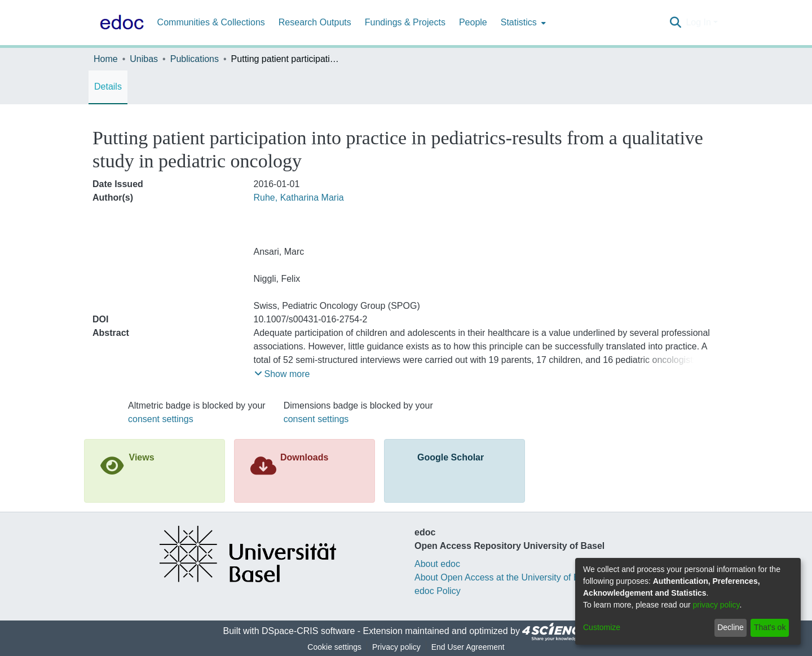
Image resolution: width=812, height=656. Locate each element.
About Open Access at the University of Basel (505, 577)
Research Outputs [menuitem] (315, 22)
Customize (602, 627)
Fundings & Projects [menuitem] (405, 22)
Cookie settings (334, 647)
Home (106, 59)
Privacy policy (396, 647)
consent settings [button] (161, 419)
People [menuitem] (473, 22)
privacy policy (716, 605)
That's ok (770, 627)
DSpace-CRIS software (308, 631)
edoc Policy (438, 591)
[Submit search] (675, 23)
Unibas (144, 59)
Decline (731, 627)
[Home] (120, 23)
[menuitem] (522, 23)
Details (108, 87)
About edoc (437, 564)
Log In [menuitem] (698, 22)
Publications (195, 59)
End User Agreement (468, 647)
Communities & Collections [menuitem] (211, 22)
